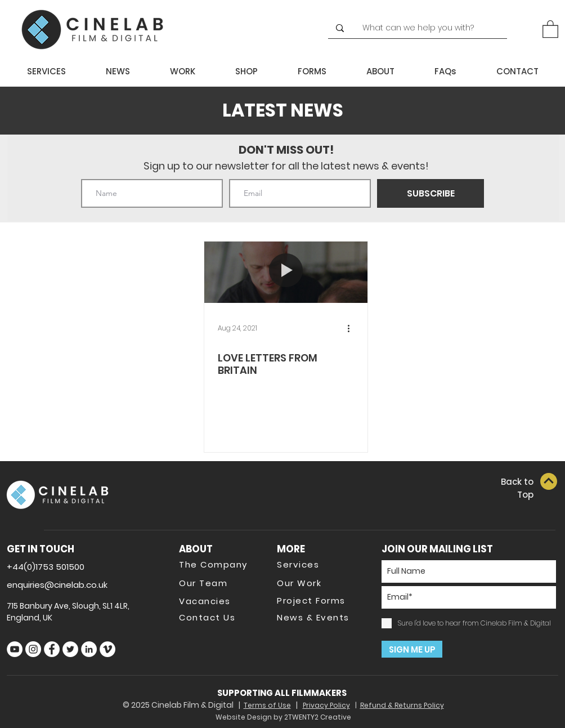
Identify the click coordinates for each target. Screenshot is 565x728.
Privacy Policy (326, 705)
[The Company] (219, 564)
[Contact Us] (219, 617)
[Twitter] (70, 649)
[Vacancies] (219, 601)
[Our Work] (317, 583)
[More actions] (352, 328)
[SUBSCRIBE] (431, 193)
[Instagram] (33, 649)
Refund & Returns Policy (402, 705)
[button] (550, 28)
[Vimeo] (107, 649)
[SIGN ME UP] (412, 649)
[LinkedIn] (89, 649)
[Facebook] (52, 649)
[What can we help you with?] (423, 28)
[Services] (317, 564)
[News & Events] (317, 617)
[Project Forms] (317, 600)
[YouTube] (15, 649)
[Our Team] (219, 583)
